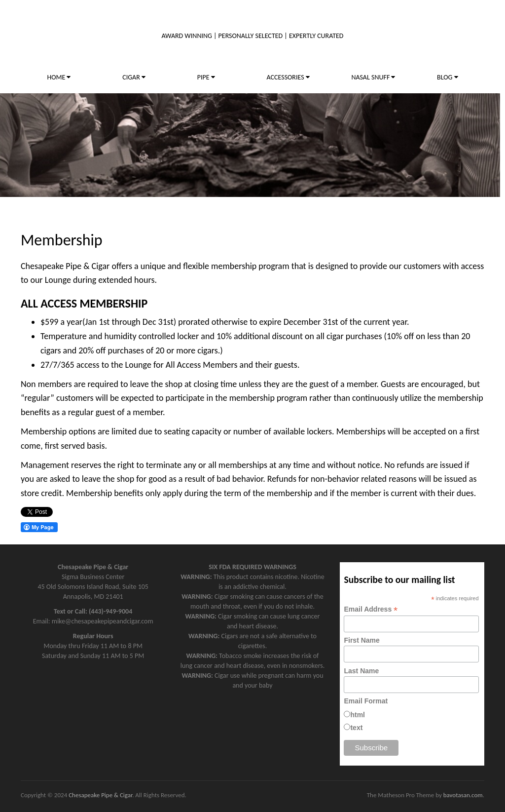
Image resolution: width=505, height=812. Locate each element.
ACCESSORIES (288, 77)
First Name (361, 640)
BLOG (447, 77)
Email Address (371, 609)
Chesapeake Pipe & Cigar (100, 795)
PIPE (206, 77)
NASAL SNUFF (373, 77)
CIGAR (134, 77)
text (356, 728)
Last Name (361, 671)
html (358, 715)
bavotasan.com (463, 795)
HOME (59, 77)
